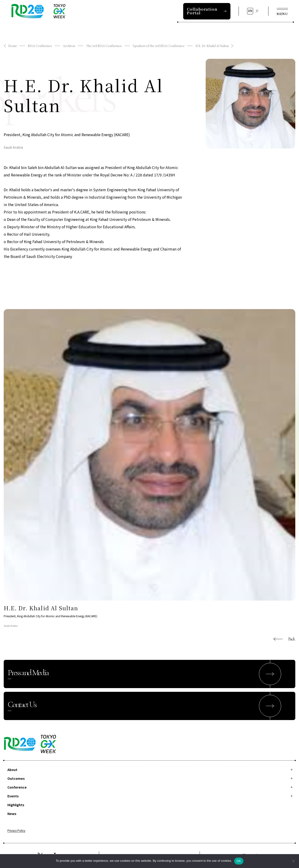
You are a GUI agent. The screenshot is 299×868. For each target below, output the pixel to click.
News (12, 814)
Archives (69, 46)
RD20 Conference (40, 46)
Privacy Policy (16, 831)
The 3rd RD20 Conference (104, 46)
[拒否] (293, 861)
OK (239, 861)
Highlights (16, 805)
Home (13, 46)
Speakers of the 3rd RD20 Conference (159, 46)
